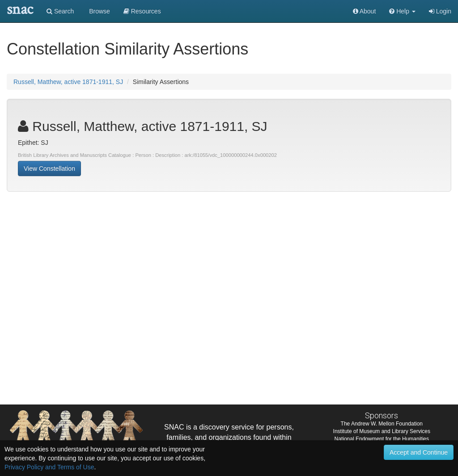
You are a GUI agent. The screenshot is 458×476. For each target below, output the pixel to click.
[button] (402, 11)
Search (60, 11)
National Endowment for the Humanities (382, 439)
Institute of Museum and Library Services (382, 431)
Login (440, 11)
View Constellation (49, 168)
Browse (99, 11)
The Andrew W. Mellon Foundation (382, 424)
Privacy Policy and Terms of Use (49, 467)
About (365, 11)
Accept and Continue (419, 452)
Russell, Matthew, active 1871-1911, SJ (68, 82)
